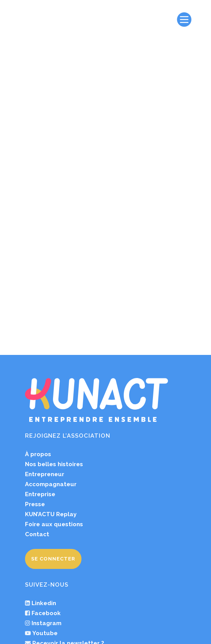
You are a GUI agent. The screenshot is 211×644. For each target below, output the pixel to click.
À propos (38, 383)
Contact (37, 463)
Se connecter (53, 488)
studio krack (178, 638)
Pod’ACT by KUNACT (60, 592)
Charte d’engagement (157, 627)
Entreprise (40, 423)
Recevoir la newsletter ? (67, 572)
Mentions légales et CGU (96, 627)
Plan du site (81, 638)
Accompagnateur (51, 413)
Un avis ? (43, 582)
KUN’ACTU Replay (51, 443)
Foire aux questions (54, 453)
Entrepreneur (45, 403)
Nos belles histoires (54, 393)
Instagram (47, 552)
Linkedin (44, 532)
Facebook (46, 542)
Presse (35, 433)
